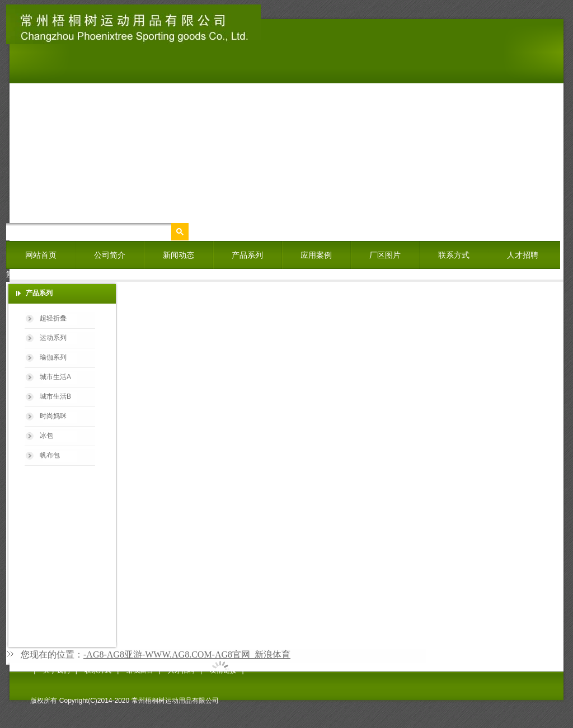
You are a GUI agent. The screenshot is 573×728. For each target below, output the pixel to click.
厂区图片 (385, 255)
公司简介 (110, 255)
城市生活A (55, 377)
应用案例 (316, 255)
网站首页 (41, 255)
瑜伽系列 (53, 357)
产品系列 (247, 255)
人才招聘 (523, 255)
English (48, 274)
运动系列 (53, 338)
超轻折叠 (53, 318)
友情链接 (223, 670)
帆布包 (50, 455)
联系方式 (454, 255)
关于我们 (57, 670)
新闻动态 (179, 255)
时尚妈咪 (53, 416)
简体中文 (20, 274)
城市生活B (55, 396)
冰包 (46, 436)
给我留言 (140, 670)
